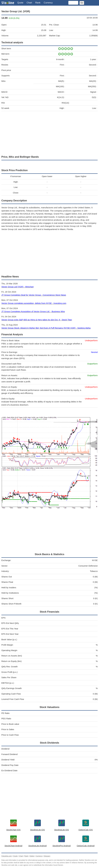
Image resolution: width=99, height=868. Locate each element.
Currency (48, 3)
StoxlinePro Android (62, 846)
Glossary (47, 856)
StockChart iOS (13, 830)
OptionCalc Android (86, 846)
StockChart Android (13, 846)
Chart (29, 3)
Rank (38, 3)
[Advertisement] (50, 133)
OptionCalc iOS (86, 830)
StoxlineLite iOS (37, 830)
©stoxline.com (7, 856)
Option (32, 856)
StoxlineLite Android (37, 846)
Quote (20, 3)
